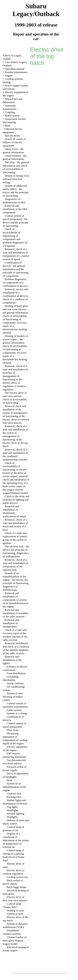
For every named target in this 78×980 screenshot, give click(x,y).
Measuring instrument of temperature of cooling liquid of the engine (15, 738)
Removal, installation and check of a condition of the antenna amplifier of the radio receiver (16, 648)
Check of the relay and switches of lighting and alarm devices (16, 500)
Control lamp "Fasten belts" (12, 905)
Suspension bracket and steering (14, 121)
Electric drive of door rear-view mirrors (15, 899)
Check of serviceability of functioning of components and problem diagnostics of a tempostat (15, 237)
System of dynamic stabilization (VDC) (15, 925)
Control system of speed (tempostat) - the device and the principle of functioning (16, 221)
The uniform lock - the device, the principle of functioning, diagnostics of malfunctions (16, 551)
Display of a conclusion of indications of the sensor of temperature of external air (16, 840)
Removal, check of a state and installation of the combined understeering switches (15, 455)
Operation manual (15, 69)
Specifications (12, 136)
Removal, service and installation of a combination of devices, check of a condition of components (16, 296)
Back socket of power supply (13, 882)
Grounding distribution (11, 678)
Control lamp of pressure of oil (13, 829)
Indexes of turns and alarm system (16, 822)
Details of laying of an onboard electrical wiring (16, 179)
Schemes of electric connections (15, 668)
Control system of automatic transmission (15, 705)
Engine (9, 75)
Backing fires (14, 797)
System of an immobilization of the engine (14, 787)
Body (8, 126)
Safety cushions (15, 683)
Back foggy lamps (17, 887)
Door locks (13, 730)
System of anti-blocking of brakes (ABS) (13, 697)
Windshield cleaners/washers (12, 932)
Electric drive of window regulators (14, 872)
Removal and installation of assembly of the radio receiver (15, 613)
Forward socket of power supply (15, 768)
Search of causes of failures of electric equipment (14, 142)
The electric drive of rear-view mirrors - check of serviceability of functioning (15, 398)
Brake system (12, 116)
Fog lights (12, 807)
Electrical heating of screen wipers (16, 949)
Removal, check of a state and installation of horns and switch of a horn (15, 525)
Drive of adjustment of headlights (15, 775)
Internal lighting (15, 814)
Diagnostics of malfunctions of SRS (14, 201)
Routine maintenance (16, 72)
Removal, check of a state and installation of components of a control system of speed (16, 254)
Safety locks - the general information (13, 151)
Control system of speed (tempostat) (14, 725)
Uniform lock (14, 793)
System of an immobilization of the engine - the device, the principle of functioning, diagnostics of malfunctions (16, 581)
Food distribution (16, 673)
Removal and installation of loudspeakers (11, 623)
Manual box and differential (13, 101)
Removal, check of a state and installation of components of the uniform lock (15, 565)
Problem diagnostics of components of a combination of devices (15, 283)
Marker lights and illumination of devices (15, 802)
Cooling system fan (17, 877)
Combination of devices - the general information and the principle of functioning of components (15, 269)
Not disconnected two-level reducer (14, 762)
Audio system (14, 710)
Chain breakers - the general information (15, 157)
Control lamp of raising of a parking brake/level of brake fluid (14, 855)
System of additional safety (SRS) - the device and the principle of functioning (16, 191)
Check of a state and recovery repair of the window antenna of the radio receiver (15, 635)
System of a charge (17, 713)
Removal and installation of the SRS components (15, 209)
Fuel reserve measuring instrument (14, 755)
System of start (15, 914)
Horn (9, 780)
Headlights (12, 810)
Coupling (10, 112)
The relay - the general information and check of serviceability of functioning (16, 167)
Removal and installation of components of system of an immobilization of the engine (15, 600)
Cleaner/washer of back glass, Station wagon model (15, 940)
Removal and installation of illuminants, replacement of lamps (14, 511)
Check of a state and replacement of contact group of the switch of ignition (15, 538)
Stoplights (12, 817)
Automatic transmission (10, 107)
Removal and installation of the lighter (12, 660)
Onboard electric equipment (13, 131)
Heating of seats (15, 910)
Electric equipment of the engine (15, 748)
